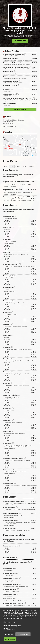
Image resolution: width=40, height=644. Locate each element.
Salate (5, 167)
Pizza (11, 167)
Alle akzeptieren (10, 639)
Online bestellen (20, 41)
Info (15, 622)
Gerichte (18, 167)
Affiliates (8, 629)
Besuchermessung (11, 626)
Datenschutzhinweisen (16, 619)
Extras (25, 167)
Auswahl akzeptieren (23, 634)
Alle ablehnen (9, 634)
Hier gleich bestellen (20, 109)
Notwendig (9, 622)
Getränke (31, 167)
